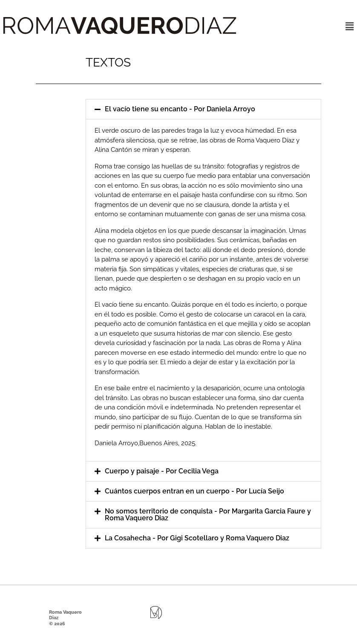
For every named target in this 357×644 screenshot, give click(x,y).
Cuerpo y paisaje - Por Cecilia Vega (162, 471)
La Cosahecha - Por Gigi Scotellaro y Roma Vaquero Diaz (197, 538)
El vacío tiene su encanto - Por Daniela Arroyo (180, 109)
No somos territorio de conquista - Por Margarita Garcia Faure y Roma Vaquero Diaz (208, 515)
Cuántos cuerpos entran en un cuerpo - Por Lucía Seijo (194, 491)
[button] (350, 26)
